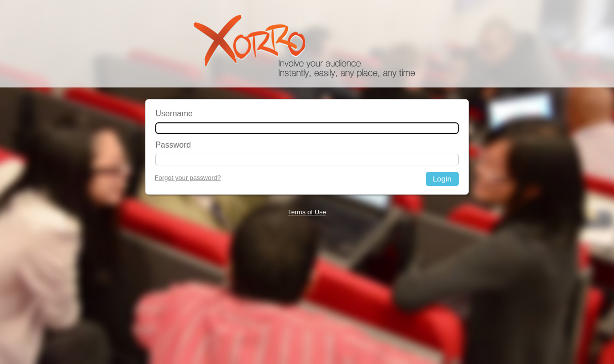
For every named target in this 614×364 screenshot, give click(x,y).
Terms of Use (307, 212)
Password (173, 145)
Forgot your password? (188, 178)
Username (174, 113)
